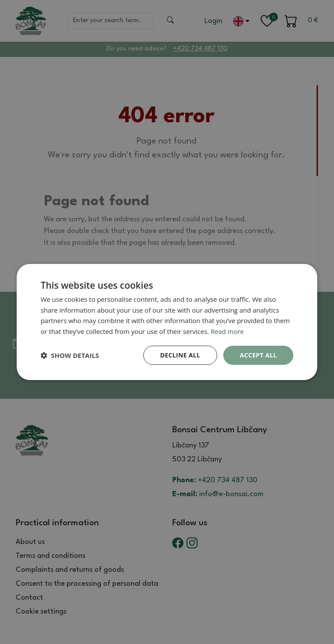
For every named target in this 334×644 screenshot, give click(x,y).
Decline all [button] (180, 355)
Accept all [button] (258, 355)
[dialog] (167, 322)
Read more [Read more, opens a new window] (227, 331)
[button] (70, 355)
